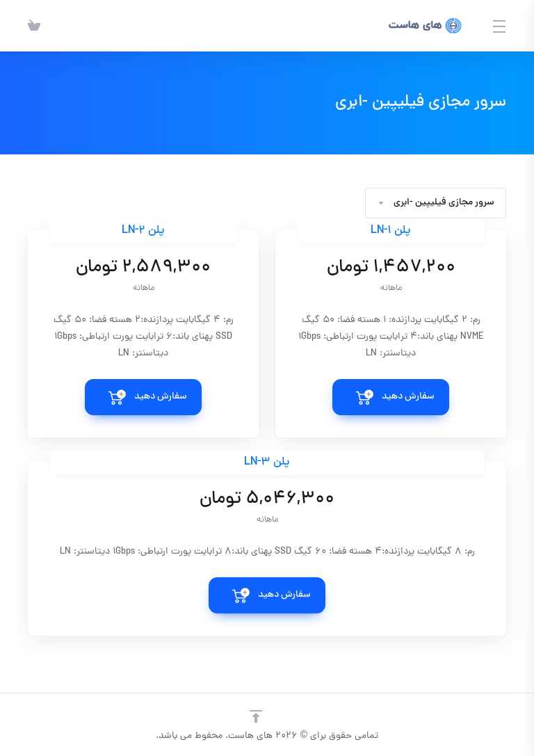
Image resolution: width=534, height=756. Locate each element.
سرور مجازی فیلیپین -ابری (436, 203)
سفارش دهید (408, 397)
